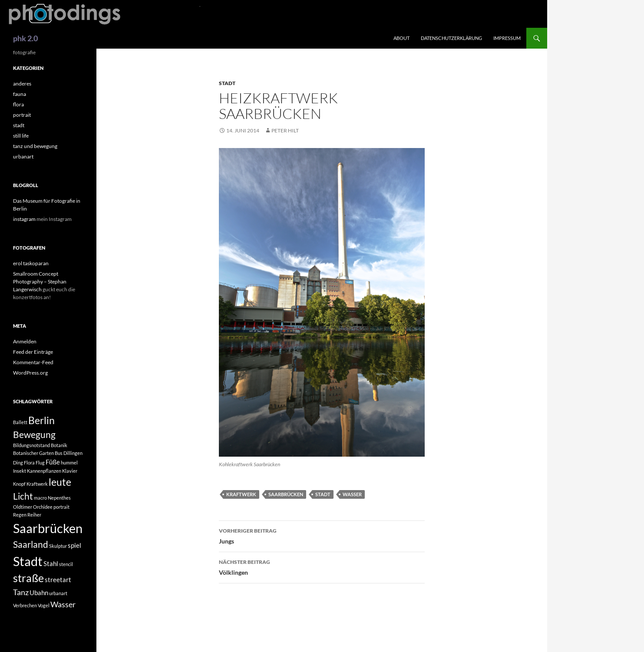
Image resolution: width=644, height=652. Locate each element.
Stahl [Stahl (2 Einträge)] (51, 563)
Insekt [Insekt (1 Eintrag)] (20, 471)
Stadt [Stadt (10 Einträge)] (28, 561)
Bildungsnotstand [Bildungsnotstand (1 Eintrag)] (31, 445)
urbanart (23, 156)
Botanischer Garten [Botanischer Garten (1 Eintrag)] (33, 453)
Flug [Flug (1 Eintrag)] (40, 463)
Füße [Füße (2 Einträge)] (53, 462)
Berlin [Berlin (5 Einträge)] (41, 420)
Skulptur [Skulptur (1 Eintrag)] (58, 546)
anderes (22, 84)
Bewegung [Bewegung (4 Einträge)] (34, 435)
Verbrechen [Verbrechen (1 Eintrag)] (25, 605)
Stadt (323, 494)
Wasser (352, 494)
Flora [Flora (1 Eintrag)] (29, 463)
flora (18, 104)
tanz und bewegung (35, 146)
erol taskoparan (31, 263)
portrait (22, 115)
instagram (24, 219)
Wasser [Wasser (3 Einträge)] (63, 604)
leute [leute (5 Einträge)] (60, 482)
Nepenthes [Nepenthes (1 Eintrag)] (59, 498)
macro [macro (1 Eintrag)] (40, 498)
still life (21, 136)
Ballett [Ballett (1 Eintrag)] (20, 422)
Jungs (322, 535)
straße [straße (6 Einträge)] (28, 578)
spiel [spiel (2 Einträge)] (74, 545)
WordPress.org (30, 373)
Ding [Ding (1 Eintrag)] (18, 463)
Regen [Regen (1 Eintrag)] (20, 515)
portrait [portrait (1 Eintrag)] (61, 507)
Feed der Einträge (33, 352)
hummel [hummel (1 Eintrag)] (69, 463)
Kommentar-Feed (33, 362)
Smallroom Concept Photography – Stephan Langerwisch (40, 282)
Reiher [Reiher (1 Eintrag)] (34, 515)
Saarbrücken (286, 494)
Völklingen (322, 566)
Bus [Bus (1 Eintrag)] (59, 453)
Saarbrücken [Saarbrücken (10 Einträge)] (48, 528)
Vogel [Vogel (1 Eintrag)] (44, 605)
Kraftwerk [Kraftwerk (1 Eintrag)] (37, 484)
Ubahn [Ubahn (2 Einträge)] (39, 593)
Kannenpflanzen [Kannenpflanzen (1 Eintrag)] (44, 471)
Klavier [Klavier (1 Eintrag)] (70, 471)
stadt (227, 83)
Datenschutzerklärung (451, 38)
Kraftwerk (241, 494)
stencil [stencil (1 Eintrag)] (66, 564)
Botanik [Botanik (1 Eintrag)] (59, 445)
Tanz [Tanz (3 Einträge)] (21, 592)
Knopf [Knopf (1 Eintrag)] (19, 484)
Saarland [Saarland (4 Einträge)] (31, 544)
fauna (20, 94)
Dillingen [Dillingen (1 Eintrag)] (73, 453)
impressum (507, 38)
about (401, 38)
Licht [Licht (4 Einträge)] (23, 496)
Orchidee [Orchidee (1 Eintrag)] (43, 507)
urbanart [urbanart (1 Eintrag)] (58, 593)
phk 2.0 (25, 38)
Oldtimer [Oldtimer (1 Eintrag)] (23, 507)
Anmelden (25, 341)
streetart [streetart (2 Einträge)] (58, 580)
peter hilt (285, 130)
